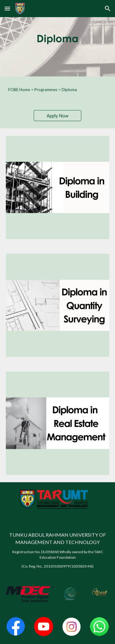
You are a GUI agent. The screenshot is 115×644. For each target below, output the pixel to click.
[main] (58, 90)
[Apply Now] (57, 116)
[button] (7, 8)
